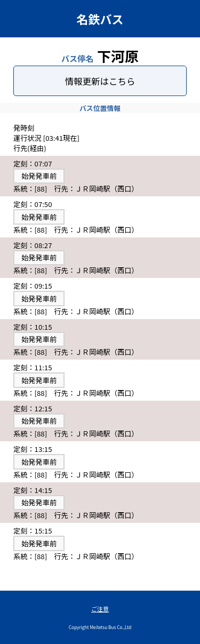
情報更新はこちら (100, 81)
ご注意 (100, 609)
